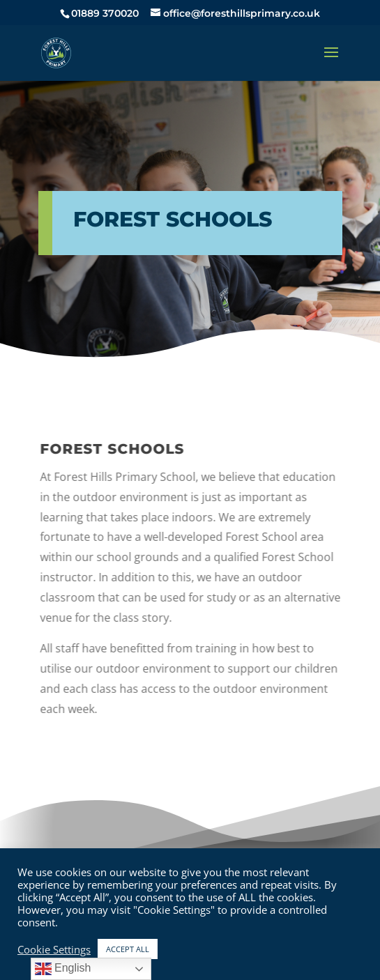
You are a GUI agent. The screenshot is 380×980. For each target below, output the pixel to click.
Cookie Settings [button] (54, 949)
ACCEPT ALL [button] (128, 949)
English (63, 969)
